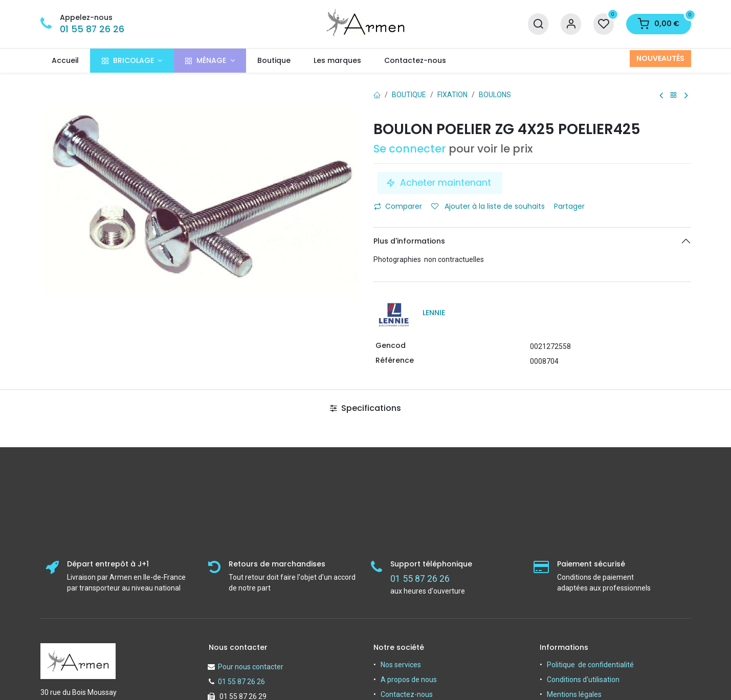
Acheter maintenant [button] (440, 183)
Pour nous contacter (251, 667)
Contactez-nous (407, 694)
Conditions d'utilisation (583, 680)
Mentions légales (574, 694)
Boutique (409, 95)
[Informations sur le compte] (571, 24)
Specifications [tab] (365, 408)
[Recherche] (538, 24)
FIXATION (452, 95)
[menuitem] (65, 61)
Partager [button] (570, 206)
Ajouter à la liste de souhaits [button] (488, 206)
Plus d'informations (409, 241)
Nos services (401, 665)
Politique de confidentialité (590, 665)
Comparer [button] (398, 206)
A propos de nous (409, 680)
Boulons (495, 95)
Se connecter (410, 149)
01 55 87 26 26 (92, 29)
